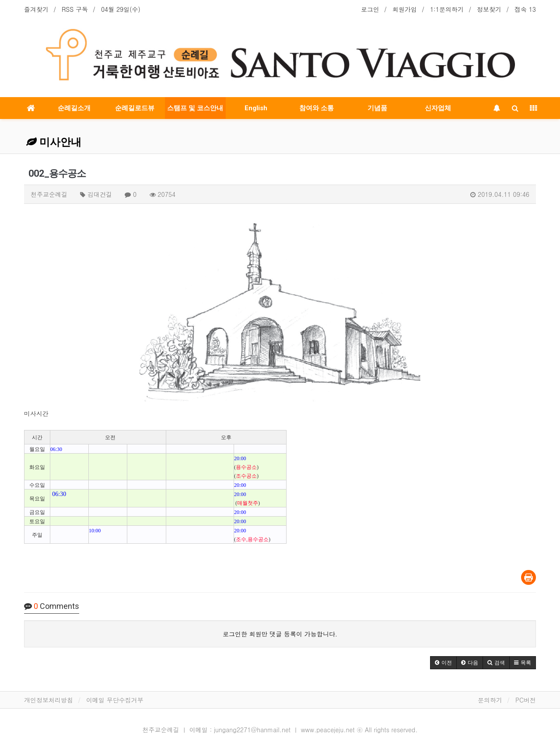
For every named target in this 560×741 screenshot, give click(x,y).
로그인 (370, 9)
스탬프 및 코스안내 (195, 108)
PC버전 (526, 700)
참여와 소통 (317, 108)
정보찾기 (489, 9)
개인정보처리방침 (49, 700)
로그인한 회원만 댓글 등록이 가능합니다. (280, 634)
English (256, 108)
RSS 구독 (75, 9)
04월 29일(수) (121, 9)
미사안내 (54, 142)
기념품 (377, 108)
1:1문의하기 (447, 9)
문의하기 (490, 700)
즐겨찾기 (36, 9)
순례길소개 (74, 108)
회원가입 (405, 9)
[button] (443, 663)
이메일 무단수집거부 (115, 700)
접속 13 (525, 9)
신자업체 (438, 108)
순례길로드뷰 (135, 108)
